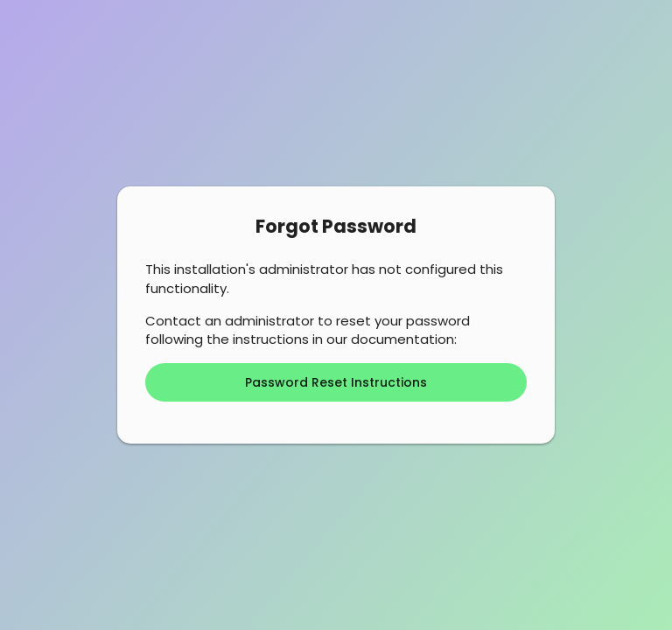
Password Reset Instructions (336, 382)
